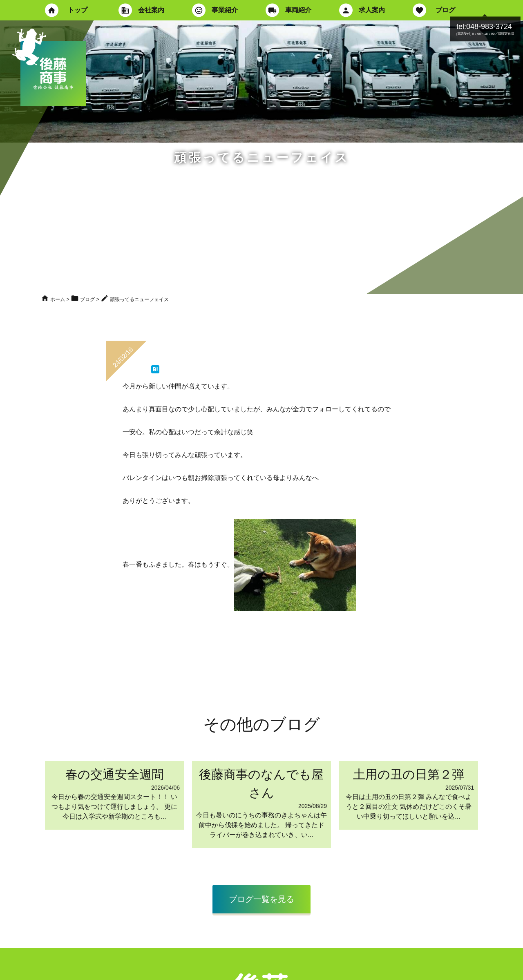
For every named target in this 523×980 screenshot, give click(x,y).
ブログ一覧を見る (261, 899)
